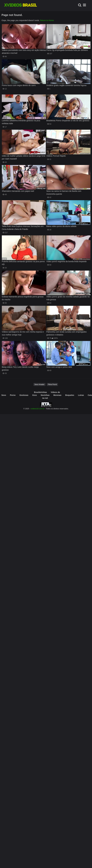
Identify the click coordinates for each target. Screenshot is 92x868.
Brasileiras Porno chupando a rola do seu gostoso (68, 121)
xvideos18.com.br (37, 409)
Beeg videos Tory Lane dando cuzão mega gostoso (20, 368)
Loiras (81, 395)
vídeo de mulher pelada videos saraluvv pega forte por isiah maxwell (24, 157)
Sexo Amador (39, 384)
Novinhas (45, 395)
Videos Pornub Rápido (56, 156)
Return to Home (47, 20)
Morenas (57, 395)
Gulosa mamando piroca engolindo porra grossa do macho (23, 298)
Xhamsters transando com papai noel (18, 191)
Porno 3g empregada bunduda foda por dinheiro (67, 50)
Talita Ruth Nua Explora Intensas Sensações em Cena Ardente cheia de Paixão (23, 228)
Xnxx (35, 395)
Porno (13, 395)
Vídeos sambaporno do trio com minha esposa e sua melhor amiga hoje (23, 333)
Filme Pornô (52, 384)
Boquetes (70, 395)
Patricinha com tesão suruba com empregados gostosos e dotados (66, 333)
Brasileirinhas (41, 392)
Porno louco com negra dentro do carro (19, 85)
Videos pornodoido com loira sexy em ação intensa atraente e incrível (24, 52)
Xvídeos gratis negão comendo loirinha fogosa (66, 85)
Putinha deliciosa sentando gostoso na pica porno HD (23, 263)
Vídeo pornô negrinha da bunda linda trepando (67, 261)
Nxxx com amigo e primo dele (59, 367)
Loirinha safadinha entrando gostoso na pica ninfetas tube (21, 122)
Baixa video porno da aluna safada (61, 226)
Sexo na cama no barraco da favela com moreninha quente (64, 193)
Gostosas (24, 395)
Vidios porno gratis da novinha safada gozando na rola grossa (68, 298)
